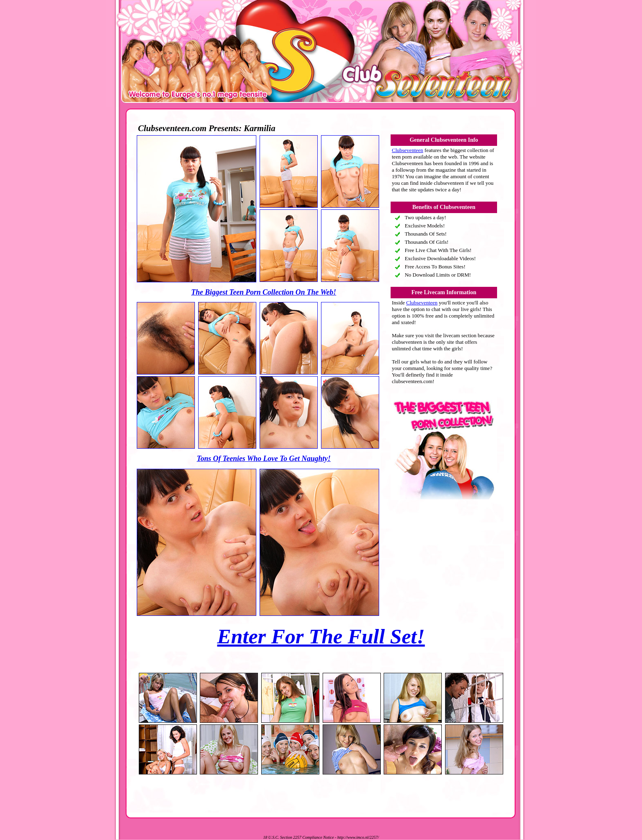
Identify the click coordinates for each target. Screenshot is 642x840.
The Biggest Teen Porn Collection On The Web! (264, 292)
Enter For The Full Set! (321, 636)
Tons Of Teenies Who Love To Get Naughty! (263, 459)
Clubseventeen (408, 150)
